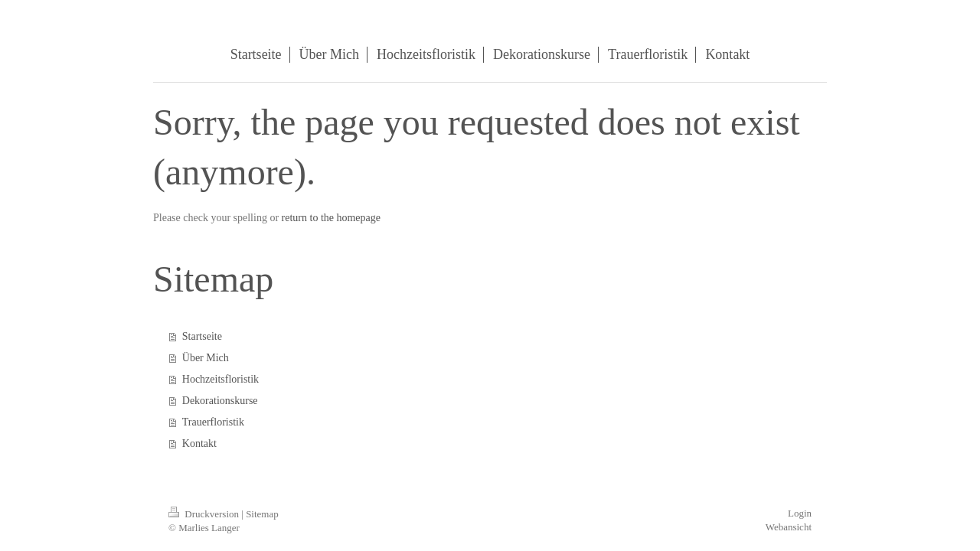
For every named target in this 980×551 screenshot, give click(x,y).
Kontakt (199, 443)
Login (800, 513)
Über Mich (206, 358)
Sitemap (262, 514)
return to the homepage (331, 218)
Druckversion (205, 514)
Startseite (202, 336)
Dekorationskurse (220, 401)
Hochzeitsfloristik (220, 379)
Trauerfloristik (213, 422)
